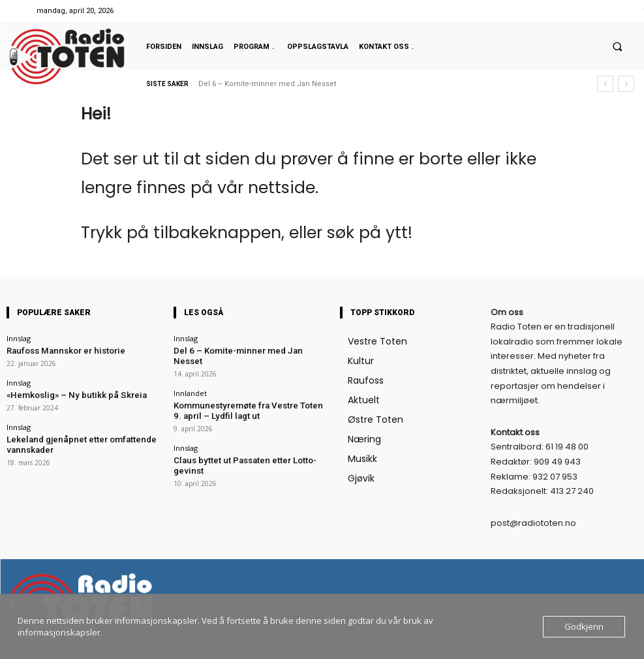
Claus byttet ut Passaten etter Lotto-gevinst (245, 443)
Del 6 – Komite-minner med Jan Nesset (267, 84)
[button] (617, 46)
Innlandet (190, 381)
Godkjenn (584, 626)
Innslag (19, 338)
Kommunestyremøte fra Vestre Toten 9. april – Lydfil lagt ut (250, 397)
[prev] (605, 84)
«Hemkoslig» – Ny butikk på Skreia (64, 392)
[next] (626, 84)
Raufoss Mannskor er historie (57, 350)
